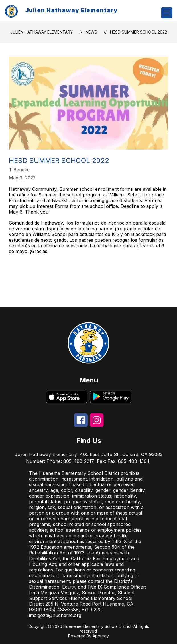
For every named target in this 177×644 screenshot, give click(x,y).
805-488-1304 (134, 461)
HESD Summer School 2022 (139, 32)
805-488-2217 (79, 461)
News (91, 32)
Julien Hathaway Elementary (41, 32)
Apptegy (101, 636)
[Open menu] (167, 13)
